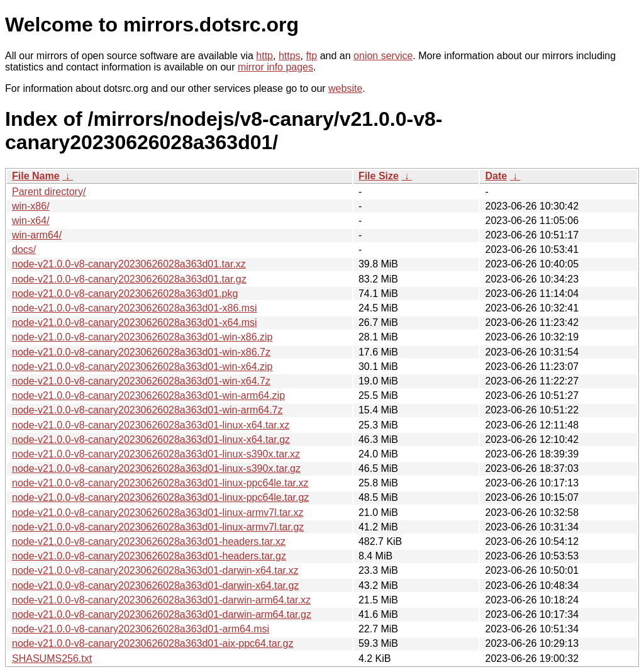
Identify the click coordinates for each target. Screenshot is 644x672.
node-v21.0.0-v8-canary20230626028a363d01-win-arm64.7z (147, 410)
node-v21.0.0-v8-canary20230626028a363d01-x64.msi (135, 322)
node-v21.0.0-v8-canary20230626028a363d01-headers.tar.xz (149, 541)
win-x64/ (31, 221)
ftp (311, 56)
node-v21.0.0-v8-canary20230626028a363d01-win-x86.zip (142, 337)
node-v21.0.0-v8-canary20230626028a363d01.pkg (125, 294)
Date (496, 176)
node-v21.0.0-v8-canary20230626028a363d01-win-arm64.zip (148, 395)
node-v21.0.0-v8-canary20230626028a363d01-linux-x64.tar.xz (151, 425)
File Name (36, 176)
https (290, 56)
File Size (379, 176)
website (345, 88)
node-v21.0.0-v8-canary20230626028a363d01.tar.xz (129, 264)
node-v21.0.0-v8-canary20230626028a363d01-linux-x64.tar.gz (151, 440)
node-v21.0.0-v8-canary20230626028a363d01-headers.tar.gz (149, 556)
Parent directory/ (49, 192)
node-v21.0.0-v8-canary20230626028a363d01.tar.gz (129, 279)
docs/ (24, 249)
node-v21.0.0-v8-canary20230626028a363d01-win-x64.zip (142, 367)
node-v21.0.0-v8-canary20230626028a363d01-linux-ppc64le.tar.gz (160, 497)
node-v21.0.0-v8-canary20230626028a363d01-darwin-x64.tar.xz (155, 570)
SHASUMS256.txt (52, 658)
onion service (383, 56)
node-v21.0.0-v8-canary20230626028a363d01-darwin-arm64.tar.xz (161, 600)
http (264, 56)
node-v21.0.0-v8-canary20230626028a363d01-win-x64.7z (141, 381)
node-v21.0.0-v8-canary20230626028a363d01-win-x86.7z (141, 352)
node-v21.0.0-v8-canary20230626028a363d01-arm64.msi (141, 629)
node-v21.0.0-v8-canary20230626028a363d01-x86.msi (135, 308)
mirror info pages (275, 67)
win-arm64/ (37, 235)
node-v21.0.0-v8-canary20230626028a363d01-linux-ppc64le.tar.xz (160, 483)
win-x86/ (31, 206)
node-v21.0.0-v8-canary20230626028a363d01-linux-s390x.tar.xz (156, 454)
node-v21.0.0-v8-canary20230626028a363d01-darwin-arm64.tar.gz (162, 614)
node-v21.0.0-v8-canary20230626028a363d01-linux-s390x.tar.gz (156, 468)
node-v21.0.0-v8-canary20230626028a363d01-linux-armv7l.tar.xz (158, 512)
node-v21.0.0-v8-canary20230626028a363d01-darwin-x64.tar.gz (155, 585)
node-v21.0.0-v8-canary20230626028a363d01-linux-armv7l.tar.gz (158, 527)
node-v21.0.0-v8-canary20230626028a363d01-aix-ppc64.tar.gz (153, 643)
